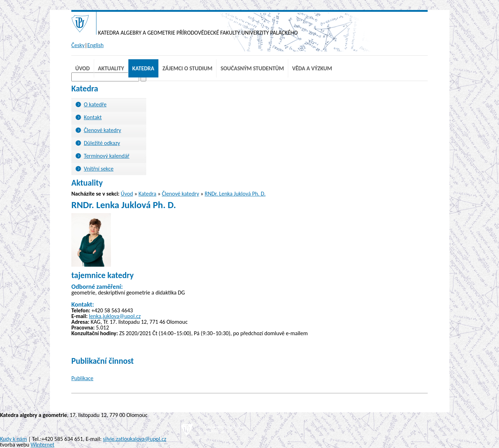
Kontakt (93, 117)
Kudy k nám (13, 439)
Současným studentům (252, 68)
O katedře (95, 104)
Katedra (143, 68)
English (96, 45)
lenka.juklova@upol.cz (115, 316)
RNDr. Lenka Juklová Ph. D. (235, 194)
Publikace (82, 378)
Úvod (83, 68)
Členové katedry (103, 130)
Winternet (43, 445)
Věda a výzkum (312, 68)
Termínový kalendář (107, 156)
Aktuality (111, 68)
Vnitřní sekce (99, 169)
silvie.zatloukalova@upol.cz (134, 439)
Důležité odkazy (102, 143)
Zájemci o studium (188, 68)
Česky (78, 45)
